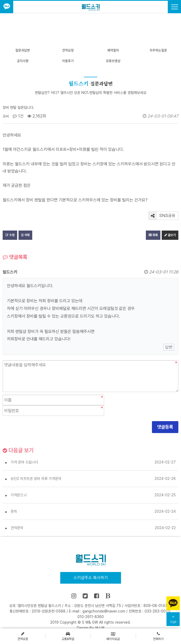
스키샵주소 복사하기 (91, 578)
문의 (14, 511)
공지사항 (23, 61)
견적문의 (17, 528)
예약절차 (113, 50)
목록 (153, 235)
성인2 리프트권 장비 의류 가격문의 (36, 479)
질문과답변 (23, 50)
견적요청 (68, 50)
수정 (10, 235)
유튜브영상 (113, 61)
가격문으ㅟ (18, 495)
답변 (169, 347)
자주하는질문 (158, 50)
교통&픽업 (68, 636)
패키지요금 (113, 636)
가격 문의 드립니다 (24, 462)
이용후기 (68, 61)
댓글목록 (15, 257)
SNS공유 (162, 216)
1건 (18, 116)
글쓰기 (170, 235)
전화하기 (158, 636)
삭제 (25, 235)
